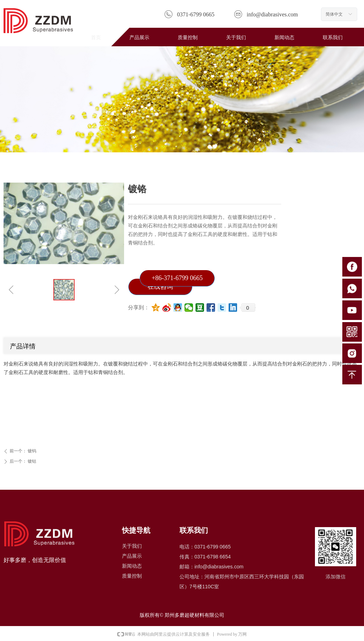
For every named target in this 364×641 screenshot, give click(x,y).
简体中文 (334, 14)
